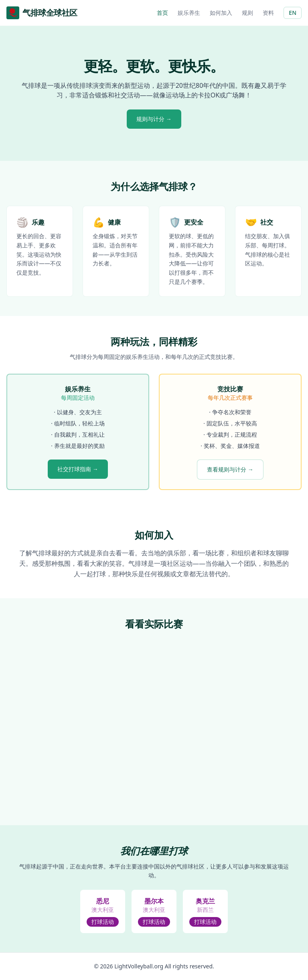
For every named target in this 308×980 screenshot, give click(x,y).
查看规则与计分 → (230, 469)
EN (293, 13)
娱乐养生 (189, 13)
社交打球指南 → (78, 469)
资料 (268, 13)
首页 (162, 13)
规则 (247, 13)
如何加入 (221, 13)
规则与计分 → (154, 119)
